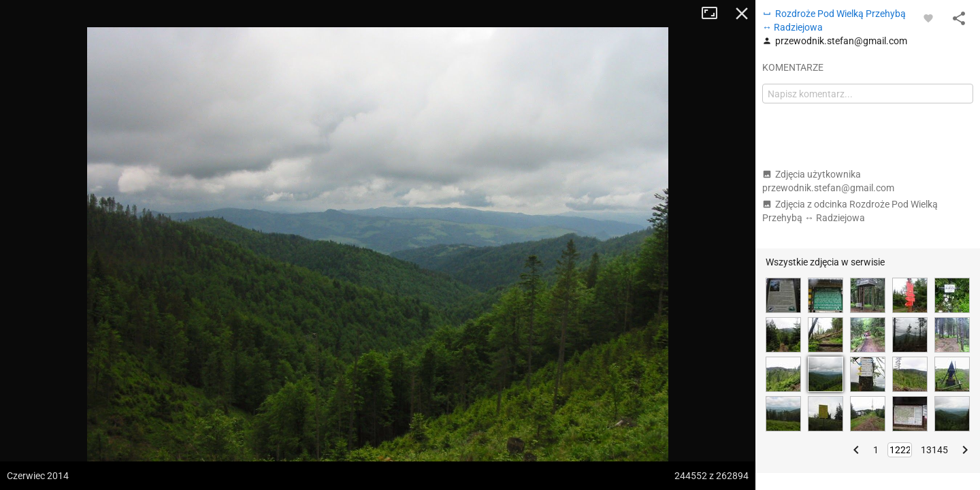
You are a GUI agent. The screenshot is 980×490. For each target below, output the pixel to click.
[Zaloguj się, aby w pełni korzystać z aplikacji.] (928, 18)
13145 (934, 450)
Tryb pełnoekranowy (715, 14)
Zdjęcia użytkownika (828, 181)
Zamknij (742, 14)
